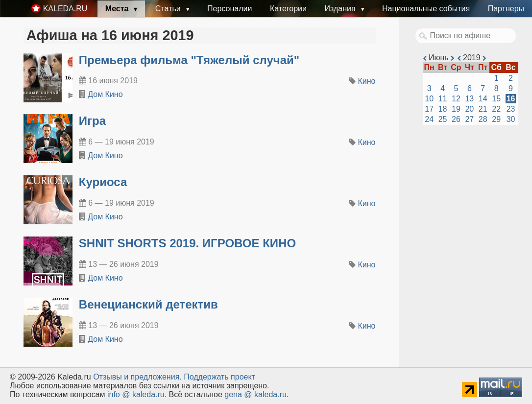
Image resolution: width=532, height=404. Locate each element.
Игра (92, 121)
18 (443, 109)
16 (511, 99)
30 (511, 119)
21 (483, 109)
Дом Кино (105, 94)
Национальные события (426, 9)
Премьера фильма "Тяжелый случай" (189, 60)
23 (511, 109)
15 (496, 99)
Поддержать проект (219, 377)
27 (469, 119)
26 (456, 119)
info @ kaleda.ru (136, 394)
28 (483, 119)
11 (443, 99)
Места (118, 9)
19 (456, 109)
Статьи (169, 9)
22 (496, 109)
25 (443, 119)
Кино (367, 81)
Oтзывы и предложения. (137, 377)
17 (429, 109)
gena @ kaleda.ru (255, 394)
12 (456, 99)
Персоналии (230, 9)
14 (483, 99)
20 (469, 109)
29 (496, 119)
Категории (288, 9)
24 (429, 119)
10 (429, 99)
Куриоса (103, 182)
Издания (341, 9)
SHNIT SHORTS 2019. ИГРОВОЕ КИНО (187, 243)
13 (469, 99)
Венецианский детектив (148, 304)
